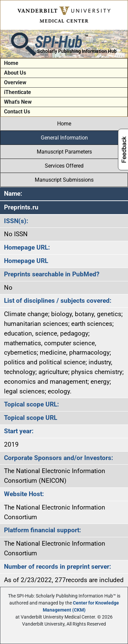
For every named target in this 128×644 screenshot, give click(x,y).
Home (11, 63)
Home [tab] (64, 124)
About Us (15, 73)
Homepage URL (26, 261)
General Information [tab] (64, 138)
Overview (15, 82)
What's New (18, 102)
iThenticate (18, 92)
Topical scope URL (31, 418)
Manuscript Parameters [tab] (64, 152)
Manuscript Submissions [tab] (64, 180)
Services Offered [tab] (64, 166)
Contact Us (17, 112)
